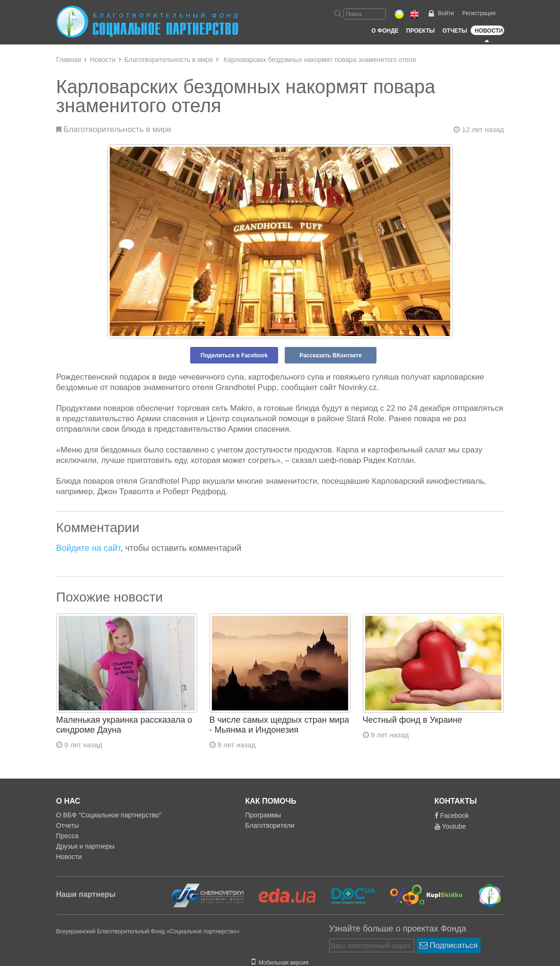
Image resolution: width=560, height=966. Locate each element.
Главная (69, 60)
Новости (489, 31)
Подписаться (449, 945)
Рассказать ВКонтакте (330, 355)
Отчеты (455, 31)
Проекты (421, 31)
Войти (446, 13)
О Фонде (385, 31)
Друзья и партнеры (86, 846)
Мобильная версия (280, 963)
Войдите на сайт (88, 548)
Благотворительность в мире (169, 60)
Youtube (451, 826)
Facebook (452, 815)
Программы (263, 815)
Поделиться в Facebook (234, 355)
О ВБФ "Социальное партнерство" (109, 815)
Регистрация (479, 13)
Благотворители (270, 825)
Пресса (67, 836)
